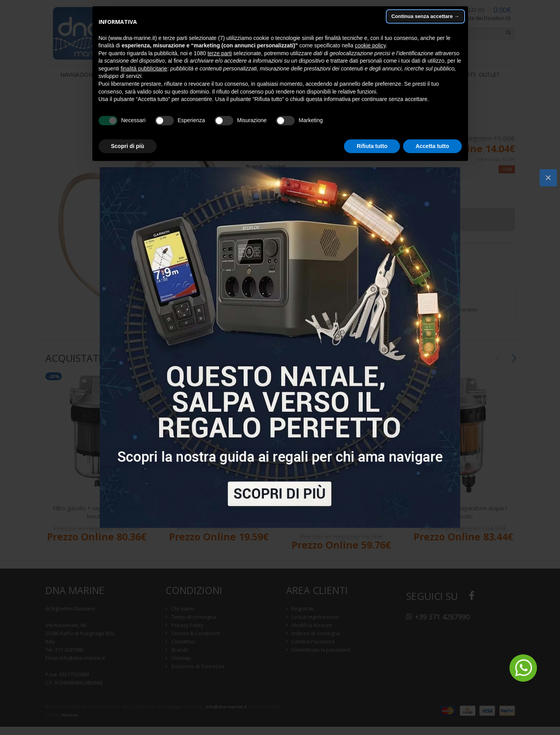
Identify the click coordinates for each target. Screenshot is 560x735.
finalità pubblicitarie (144, 69)
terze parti (220, 53)
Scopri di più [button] (128, 146)
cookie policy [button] (370, 45)
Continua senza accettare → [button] (425, 16)
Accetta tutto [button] (432, 146)
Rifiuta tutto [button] (372, 146)
